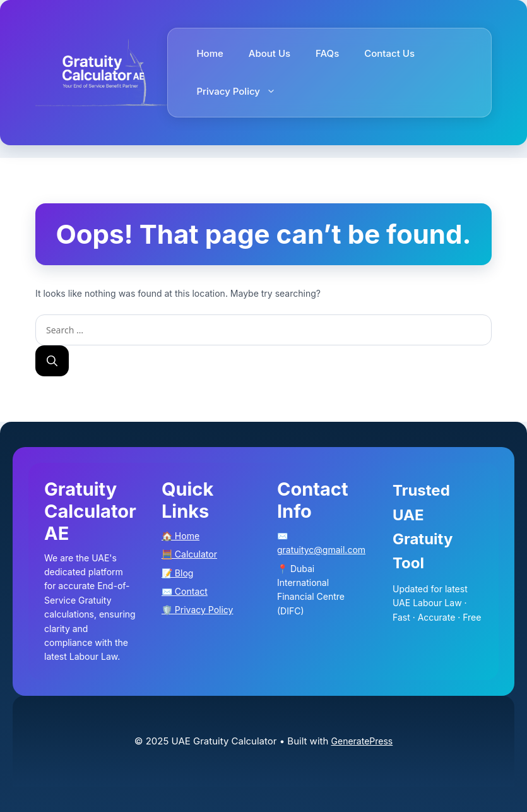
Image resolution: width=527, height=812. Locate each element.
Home (210, 53)
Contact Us (389, 53)
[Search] (52, 361)
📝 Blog (177, 573)
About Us (269, 53)
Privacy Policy (242, 92)
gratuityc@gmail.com (321, 550)
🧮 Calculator (189, 554)
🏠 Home (181, 536)
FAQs (327, 53)
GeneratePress (362, 741)
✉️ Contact (185, 591)
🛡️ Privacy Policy (198, 610)
